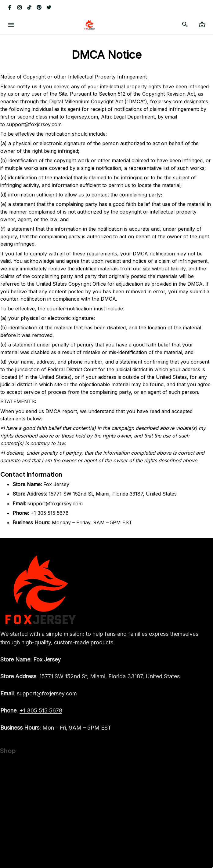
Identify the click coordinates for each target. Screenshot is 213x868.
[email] (39, 699)
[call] (41, 716)
